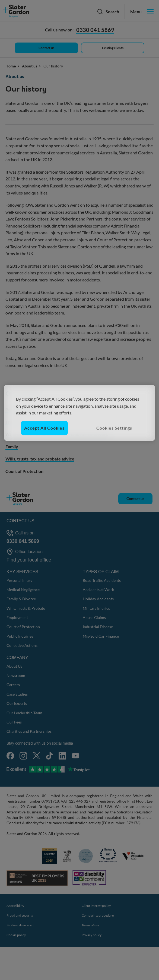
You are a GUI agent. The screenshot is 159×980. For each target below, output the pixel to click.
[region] (80, 413)
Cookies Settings (114, 428)
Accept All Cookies (44, 428)
